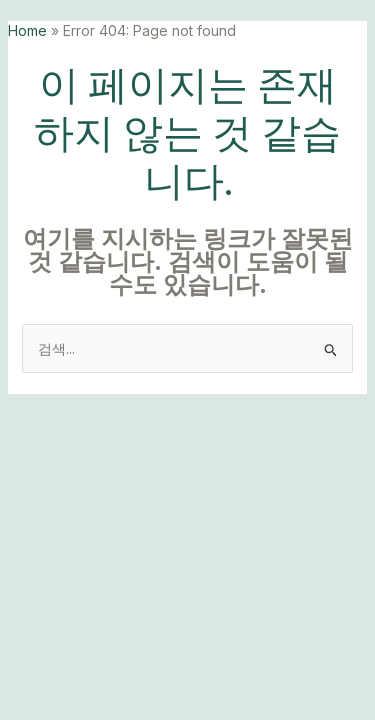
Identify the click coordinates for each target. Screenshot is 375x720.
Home (27, 30)
